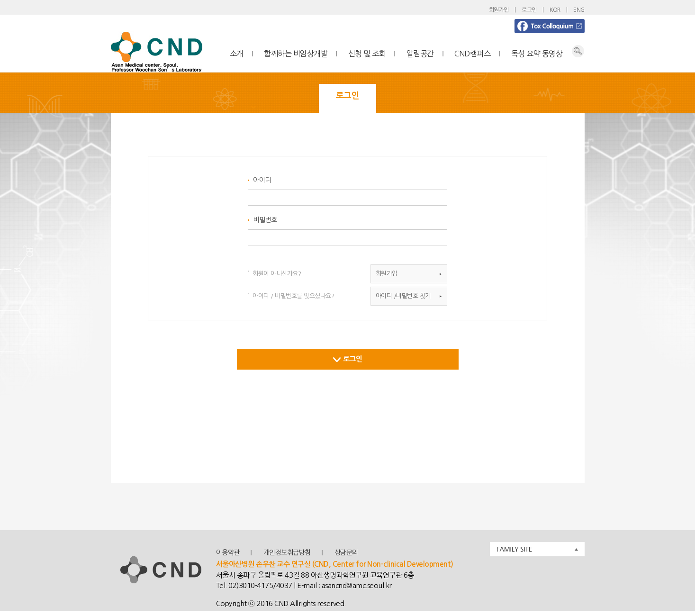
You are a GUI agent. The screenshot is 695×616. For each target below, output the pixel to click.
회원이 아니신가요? (277, 274)
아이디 (262, 180)
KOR (555, 10)
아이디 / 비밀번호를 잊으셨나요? (293, 296)
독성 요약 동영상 (537, 54)
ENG (579, 10)
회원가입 (499, 10)
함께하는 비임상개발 (296, 54)
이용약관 (228, 553)
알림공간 (420, 54)
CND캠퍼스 (472, 54)
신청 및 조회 (367, 54)
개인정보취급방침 (287, 553)
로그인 (529, 10)
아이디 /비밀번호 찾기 (403, 296)
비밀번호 (265, 220)
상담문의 (346, 553)
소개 (237, 54)
